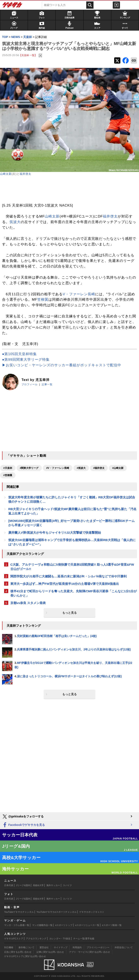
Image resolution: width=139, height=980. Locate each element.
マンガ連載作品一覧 (42, 925)
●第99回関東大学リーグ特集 (26, 360)
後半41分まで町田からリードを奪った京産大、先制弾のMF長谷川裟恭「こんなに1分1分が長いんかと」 (74, 593)
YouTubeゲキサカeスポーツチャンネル (57, 912)
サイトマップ (61, 947)
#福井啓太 (99, 468)
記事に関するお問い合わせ (50, 952)
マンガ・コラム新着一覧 (17, 925)
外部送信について (124, 947)
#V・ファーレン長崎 (58, 468)
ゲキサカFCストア (14, 939)
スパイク (67, 885)
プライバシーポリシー (98, 947)
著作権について (26, 947)
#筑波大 (81, 468)
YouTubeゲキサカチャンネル (19, 912)
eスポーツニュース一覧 (87, 925)
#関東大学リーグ (29, 468)
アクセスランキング (36, 939)
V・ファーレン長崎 (79, 294)
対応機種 (9, 947)
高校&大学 (38, 885)
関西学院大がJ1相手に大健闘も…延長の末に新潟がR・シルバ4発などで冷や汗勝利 (68, 576)
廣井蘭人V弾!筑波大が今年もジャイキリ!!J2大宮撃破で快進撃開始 (55, 533)
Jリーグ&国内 (23, 885)
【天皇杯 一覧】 (28, 55)
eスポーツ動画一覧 (112, 925)
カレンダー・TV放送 (60, 939)
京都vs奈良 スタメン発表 (28, 603)
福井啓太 (25, 174)
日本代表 (9, 885)
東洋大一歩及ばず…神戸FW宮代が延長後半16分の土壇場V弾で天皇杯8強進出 (65, 584)
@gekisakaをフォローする (23, 817)
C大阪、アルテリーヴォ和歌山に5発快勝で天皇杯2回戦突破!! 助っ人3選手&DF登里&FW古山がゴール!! (72, 567)
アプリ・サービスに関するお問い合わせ (90, 952)
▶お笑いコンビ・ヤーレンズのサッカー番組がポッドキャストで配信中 (62, 365)
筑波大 (15, 222)
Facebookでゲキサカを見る (23, 825)
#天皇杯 (8, 468)
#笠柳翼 (8, 475)
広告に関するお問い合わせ (18, 952)
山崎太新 (6, 174)
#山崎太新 (118, 468)
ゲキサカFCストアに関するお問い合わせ (25, 956)
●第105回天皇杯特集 (19, 354)
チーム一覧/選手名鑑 (84, 939)
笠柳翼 (43, 300)
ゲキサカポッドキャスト (92, 912)
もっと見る (69, 613)
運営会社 (44, 947)
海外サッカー (53, 885)
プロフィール (30, 384)
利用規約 (77, 947)
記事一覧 (47, 384)
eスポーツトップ (64, 925)
